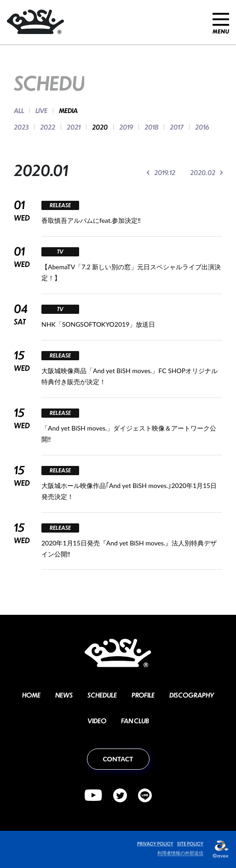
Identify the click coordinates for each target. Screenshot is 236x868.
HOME (31, 695)
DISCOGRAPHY (192, 695)
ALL (19, 110)
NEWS (64, 695)
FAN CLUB (135, 720)
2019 (126, 127)
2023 (21, 127)
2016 (202, 127)
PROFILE (143, 695)
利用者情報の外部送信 (180, 853)
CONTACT (118, 759)
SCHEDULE (102, 695)
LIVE (41, 110)
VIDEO (97, 720)
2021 (74, 127)
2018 (151, 127)
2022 (48, 127)
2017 (177, 127)
